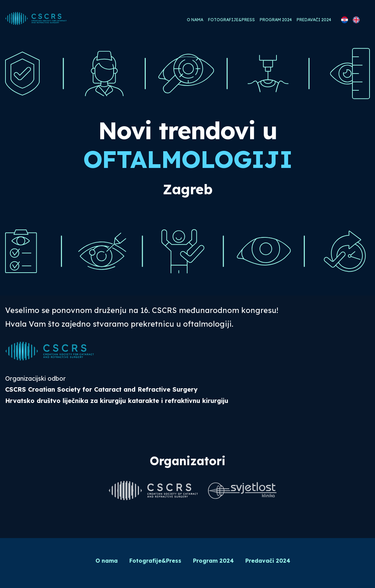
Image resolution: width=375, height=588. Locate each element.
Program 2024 (276, 20)
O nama (195, 20)
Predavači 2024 (314, 20)
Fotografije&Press (231, 20)
